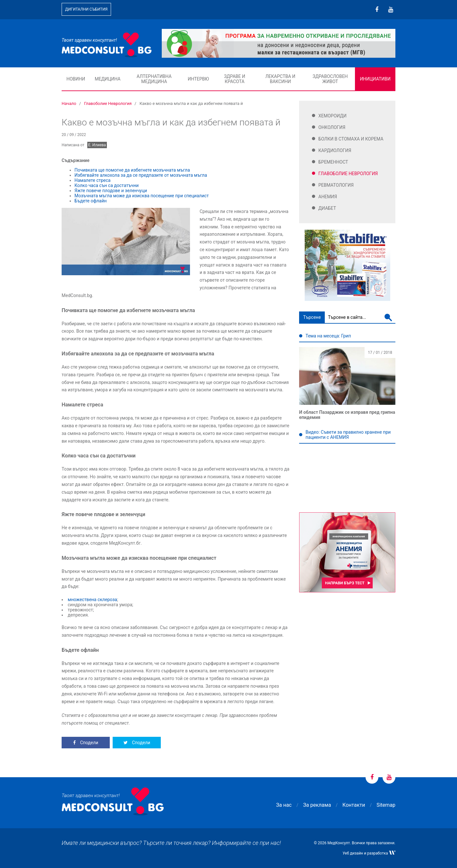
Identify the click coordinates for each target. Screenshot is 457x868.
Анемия (328, 197)
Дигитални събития (86, 9)
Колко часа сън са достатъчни (107, 185)
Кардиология (335, 150)
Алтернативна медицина (154, 79)
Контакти (354, 805)
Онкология (332, 127)
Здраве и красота (235, 79)
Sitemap (386, 805)
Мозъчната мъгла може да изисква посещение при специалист (142, 196)
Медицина (108, 79)
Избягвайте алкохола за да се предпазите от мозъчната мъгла (141, 175)
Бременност (333, 162)
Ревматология (336, 185)
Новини (76, 79)
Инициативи (375, 79)
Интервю (198, 79)
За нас (284, 805)
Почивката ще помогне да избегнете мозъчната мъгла (133, 170)
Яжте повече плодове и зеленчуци (111, 191)
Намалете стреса (92, 180)
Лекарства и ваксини (280, 79)
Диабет (327, 208)
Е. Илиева (97, 145)
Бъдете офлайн (91, 201)
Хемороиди (332, 116)
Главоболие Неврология (348, 174)
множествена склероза (92, 600)
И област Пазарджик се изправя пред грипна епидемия (347, 415)
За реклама (317, 805)
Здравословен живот (330, 79)
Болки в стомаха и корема (351, 139)
